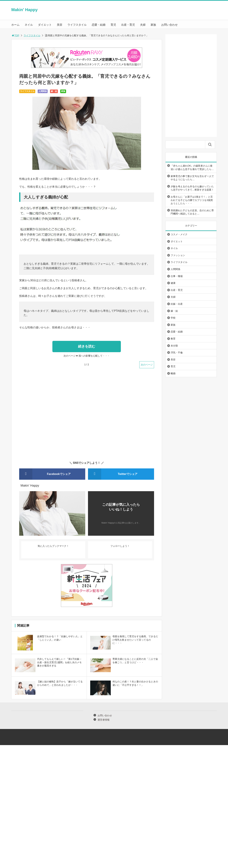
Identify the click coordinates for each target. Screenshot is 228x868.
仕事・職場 (177, 276)
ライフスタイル (77, 25)
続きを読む (87, 346)
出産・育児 (128, 25)
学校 (173, 318)
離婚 (173, 373)
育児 (113, 25)
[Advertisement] (87, 417)
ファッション (178, 255)
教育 (173, 339)
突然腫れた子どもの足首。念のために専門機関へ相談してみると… (192, 212)
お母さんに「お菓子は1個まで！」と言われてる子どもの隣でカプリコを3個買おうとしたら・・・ (192, 200)
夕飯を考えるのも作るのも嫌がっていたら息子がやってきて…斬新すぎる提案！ (192, 188)
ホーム (15, 25)
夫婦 (143, 25)
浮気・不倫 (177, 353)
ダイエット (45, 25)
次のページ (147, 365)
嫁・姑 (54, 91)
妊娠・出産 (177, 304)
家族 (153, 25)
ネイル (29, 25)
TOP (15, 35)
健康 (173, 283)
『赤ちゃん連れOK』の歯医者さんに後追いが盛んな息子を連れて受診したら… (192, 167)
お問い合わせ (169, 25)
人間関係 (43, 91)
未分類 (174, 346)
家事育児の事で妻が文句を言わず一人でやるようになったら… (192, 178)
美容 (60, 25)
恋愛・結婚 (99, 25)
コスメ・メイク (179, 234)
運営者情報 (104, 720)
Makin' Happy (24, 10)
